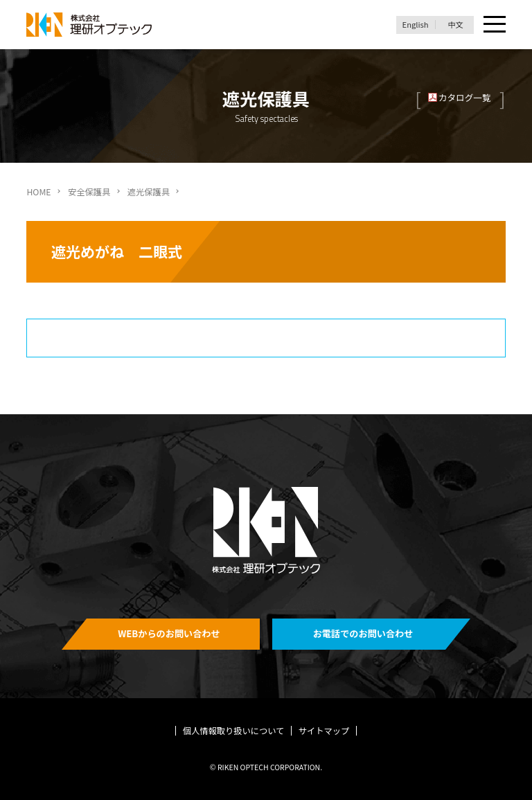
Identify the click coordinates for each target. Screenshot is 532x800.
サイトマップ (324, 731)
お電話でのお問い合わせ (363, 633)
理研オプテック (90, 25)
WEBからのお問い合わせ (169, 633)
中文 (455, 25)
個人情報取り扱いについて (234, 731)
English (416, 25)
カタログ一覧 (465, 97)
